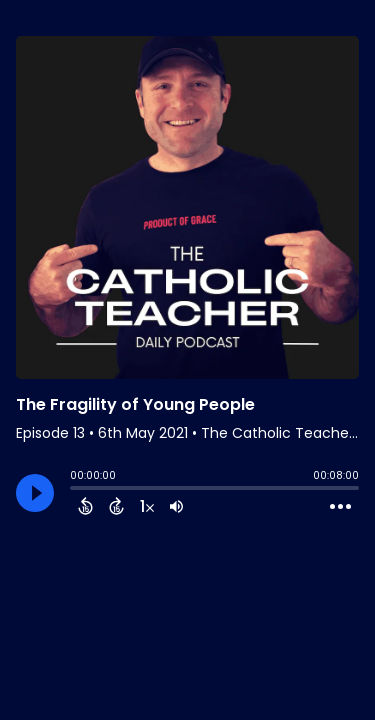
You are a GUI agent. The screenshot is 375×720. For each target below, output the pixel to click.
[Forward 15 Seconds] (116, 506)
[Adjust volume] (176, 506)
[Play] (35, 493)
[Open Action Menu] (340, 507)
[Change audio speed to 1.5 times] (147, 506)
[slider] (75, 490)
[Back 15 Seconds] (85, 506)
